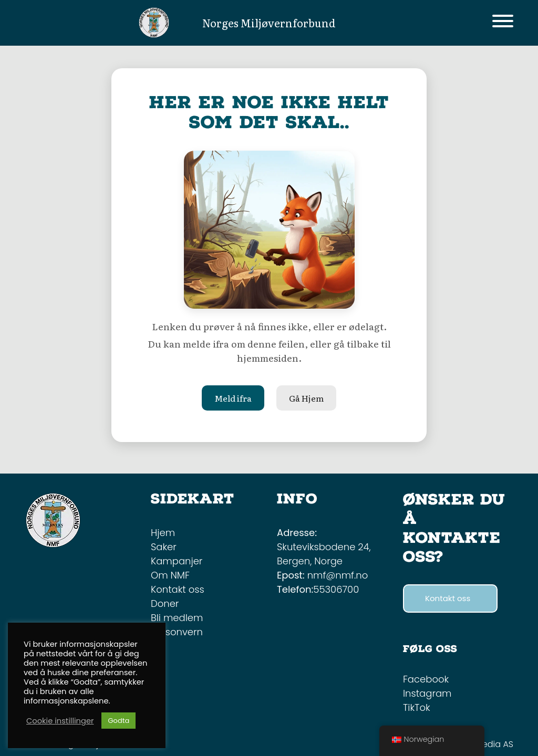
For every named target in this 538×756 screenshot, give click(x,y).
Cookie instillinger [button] (60, 721)
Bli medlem (177, 618)
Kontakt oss (178, 589)
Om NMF (170, 575)
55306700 (336, 589)
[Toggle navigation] (503, 23)
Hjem (163, 533)
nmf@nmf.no (338, 575)
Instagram (427, 693)
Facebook (426, 679)
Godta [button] (118, 721)
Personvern (177, 632)
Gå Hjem (306, 398)
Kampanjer (177, 561)
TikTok (417, 707)
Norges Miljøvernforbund (269, 23)
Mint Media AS (484, 744)
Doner (165, 603)
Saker (164, 547)
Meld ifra (233, 398)
